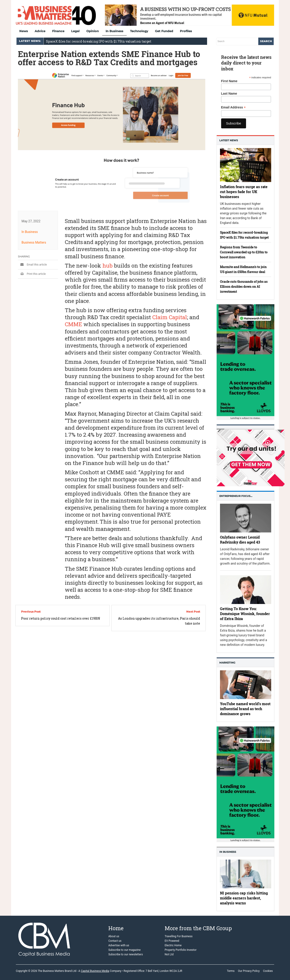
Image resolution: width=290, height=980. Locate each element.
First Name (229, 81)
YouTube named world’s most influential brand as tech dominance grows (245, 709)
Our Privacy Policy (249, 971)
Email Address (233, 107)
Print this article (32, 274)
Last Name (229, 93)
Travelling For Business (179, 936)
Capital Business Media (95, 971)
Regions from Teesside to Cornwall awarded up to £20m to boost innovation (244, 252)
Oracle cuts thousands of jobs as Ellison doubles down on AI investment (244, 286)
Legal (75, 31)
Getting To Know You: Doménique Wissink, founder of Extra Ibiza (245, 614)
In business (228, 852)
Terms (231, 971)
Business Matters (34, 242)
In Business (114, 31)
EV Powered (172, 941)
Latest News (229, 140)
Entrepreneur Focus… (236, 496)
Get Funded (164, 31)
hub (108, 266)
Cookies (268, 971)
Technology (139, 31)
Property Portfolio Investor (181, 950)
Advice (40, 31)
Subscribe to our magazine (124, 950)
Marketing (227, 663)
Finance (58, 31)
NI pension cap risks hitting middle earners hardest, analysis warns (244, 898)
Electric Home (173, 945)
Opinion (93, 31)
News (24, 31)
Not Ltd (169, 954)
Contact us (115, 941)
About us (114, 936)
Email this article (32, 265)
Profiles (186, 31)
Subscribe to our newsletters (126, 954)
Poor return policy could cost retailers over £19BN (61, 618)
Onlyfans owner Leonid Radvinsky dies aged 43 (240, 540)
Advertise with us (119, 945)
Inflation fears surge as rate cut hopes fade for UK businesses (244, 192)
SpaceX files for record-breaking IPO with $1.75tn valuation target (99, 41)
